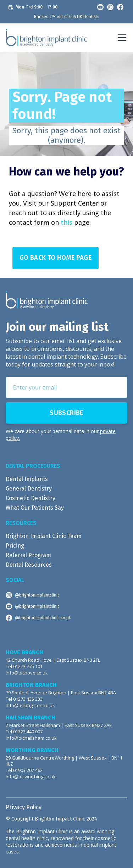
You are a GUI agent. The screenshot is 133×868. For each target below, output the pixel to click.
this (66, 222)
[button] (121, 38)
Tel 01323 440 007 (24, 732)
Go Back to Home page (56, 258)
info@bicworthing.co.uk (31, 777)
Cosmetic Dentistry (31, 498)
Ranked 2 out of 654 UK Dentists (67, 17)
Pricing (15, 546)
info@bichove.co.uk (27, 673)
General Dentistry (29, 489)
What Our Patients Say (35, 508)
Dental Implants (27, 479)
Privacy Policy (24, 807)
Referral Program (28, 555)
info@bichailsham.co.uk (31, 738)
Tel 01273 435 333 (24, 699)
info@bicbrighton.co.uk (30, 705)
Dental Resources (29, 565)
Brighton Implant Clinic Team (44, 536)
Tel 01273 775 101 (24, 667)
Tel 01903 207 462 (24, 770)
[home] (46, 38)
